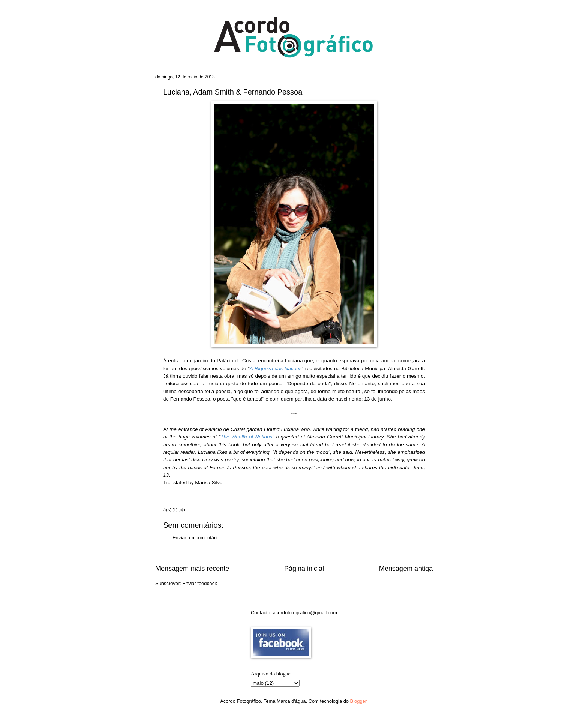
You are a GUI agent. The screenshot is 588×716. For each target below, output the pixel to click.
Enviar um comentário (196, 538)
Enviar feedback (199, 583)
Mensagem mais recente (192, 569)
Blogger (358, 701)
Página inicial (304, 569)
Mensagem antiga (406, 569)
